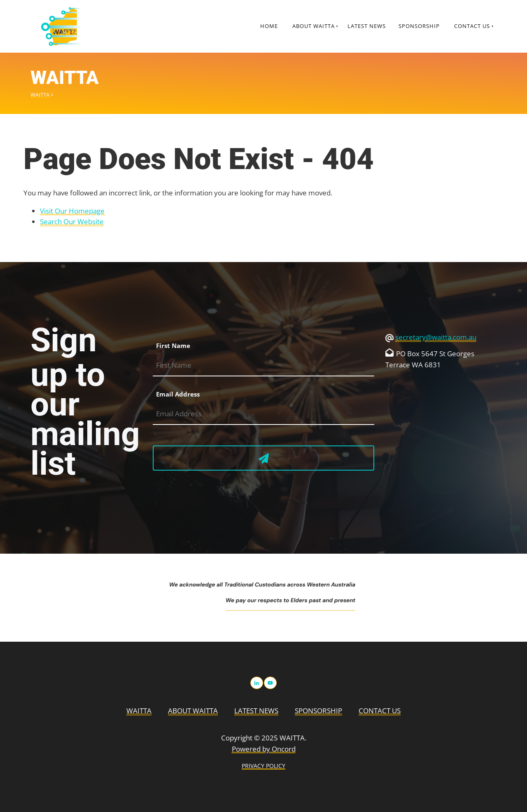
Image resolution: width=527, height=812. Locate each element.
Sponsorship (419, 26)
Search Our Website (72, 222)
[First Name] (263, 365)
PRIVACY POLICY (263, 766)
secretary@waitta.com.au (436, 337)
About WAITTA (314, 26)
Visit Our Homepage (72, 211)
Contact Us (472, 26)
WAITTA (40, 95)
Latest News (367, 26)
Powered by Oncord (264, 749)
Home (269, 26)
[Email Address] (263, 414)
